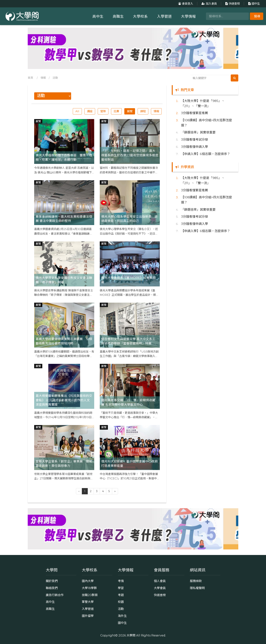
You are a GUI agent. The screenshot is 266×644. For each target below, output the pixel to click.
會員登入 (185, 4)
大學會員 (160, 588)
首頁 (30, 78)
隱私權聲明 (197, 588)
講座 (90, 111)
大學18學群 (89, 588)
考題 (121, 595)
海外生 (122, 616)
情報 (43, 78)
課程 (143, 111)
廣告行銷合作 (55, 595)
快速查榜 (232, 4)
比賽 (116, 111)
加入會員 (209, 4)
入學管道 (164, 16)
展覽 (130, 111)
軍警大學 (88, 602)
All (77, 111)
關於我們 (52, 581)
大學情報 (188, 16)
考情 (121, 581)
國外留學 (88, 616)
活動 (55, 78)
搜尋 (257, 16)
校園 (121, 602)
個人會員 (160, 581)
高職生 (118, 16)
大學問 (131, 635)
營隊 (103, 111)
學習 (121, 588)
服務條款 (196, 581)
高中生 (98, 16)
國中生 (254, 4)
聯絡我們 (52, 588)
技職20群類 (90, 595)
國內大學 (88, 581)
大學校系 (140, 16)
